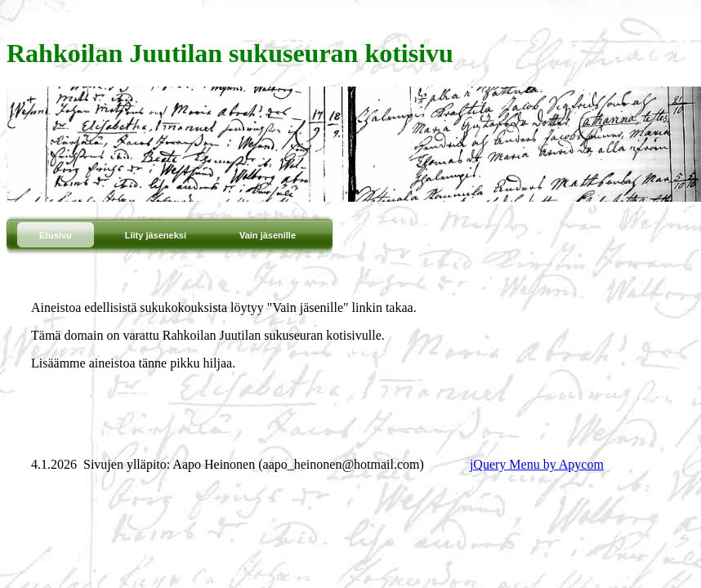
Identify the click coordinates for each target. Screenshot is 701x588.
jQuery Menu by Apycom (537, 464)
